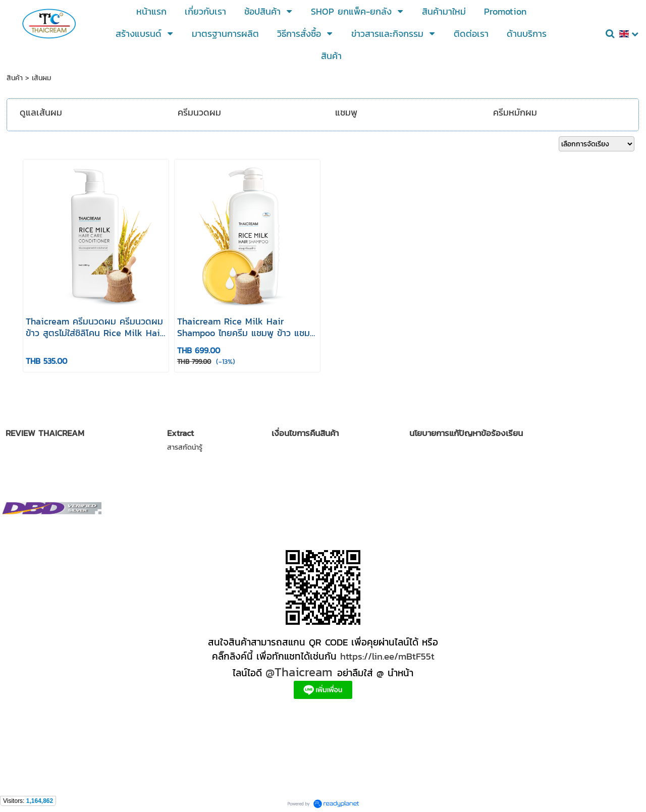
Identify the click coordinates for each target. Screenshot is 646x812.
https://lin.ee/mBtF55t (387, 656)
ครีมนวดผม (199, 112)
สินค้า (15, 78)
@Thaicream (299, 672)
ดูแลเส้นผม (41, 112)
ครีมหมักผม (515, 112)
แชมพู (346, 112)
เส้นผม (41, 78)
